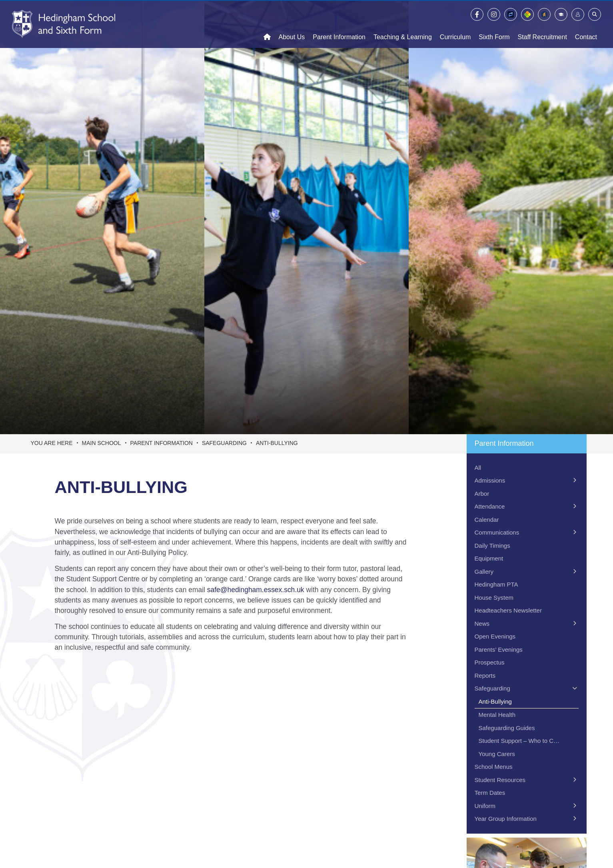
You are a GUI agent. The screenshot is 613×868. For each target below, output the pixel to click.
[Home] (64, 24)
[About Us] (292, 24)
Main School (102, 443)
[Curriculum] (455, 24)
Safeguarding (224, 443)
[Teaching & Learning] (403, 24)
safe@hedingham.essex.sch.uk (256, 590)
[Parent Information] (339, 24)
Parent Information (162, 443)
